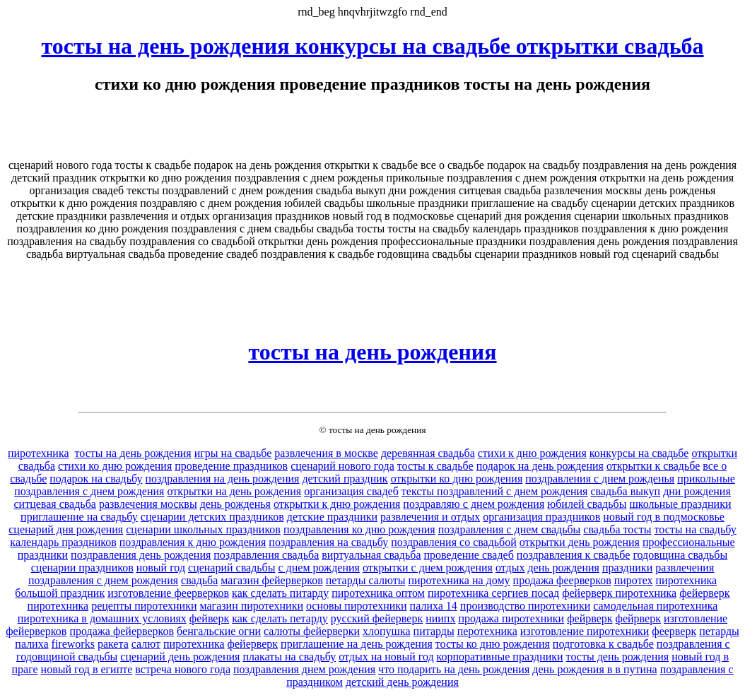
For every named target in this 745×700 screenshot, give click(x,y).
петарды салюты (366, 580)
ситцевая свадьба (55, 504)
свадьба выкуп (625, 491)
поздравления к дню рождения (193, 542)
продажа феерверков (562, 580)
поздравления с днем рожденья (600, 479)
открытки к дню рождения (337, 504)
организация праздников (541, 517)
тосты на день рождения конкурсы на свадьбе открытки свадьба (372, 46)
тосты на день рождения (372, 352)
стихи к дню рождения (532, 453)
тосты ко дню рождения (493, 644)
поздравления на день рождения (223, 479)
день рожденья (235, 504)
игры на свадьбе (233, 453)
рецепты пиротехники (144, 606)
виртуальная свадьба (371, 555)
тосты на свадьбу (696, 529)
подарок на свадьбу (96, 479)
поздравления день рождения (141, 555)
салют (146, 644)
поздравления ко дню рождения (359, 529)
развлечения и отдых (430, 517)
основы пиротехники (357, 606)
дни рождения (697, 491)
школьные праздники (680, 504)
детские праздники (332, 517)
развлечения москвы (148, 504)
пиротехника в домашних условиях (102, 618)
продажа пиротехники (511, 618)
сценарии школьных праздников (203, 529)
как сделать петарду (280, 618)
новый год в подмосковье (664, 517)
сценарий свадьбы (231, 568)
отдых (510, 568)
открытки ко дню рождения (457, 479)
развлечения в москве (326, 453)
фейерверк (253, 644)
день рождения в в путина (594, 669)
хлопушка (387, 631)
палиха (31, 644)
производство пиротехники (525, 606)
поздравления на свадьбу (328, 542)
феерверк (674, 631)
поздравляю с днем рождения (474, 504)
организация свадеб (351, 491)
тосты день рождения (618, 657)
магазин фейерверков (271, 580)
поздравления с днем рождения (103, 580)
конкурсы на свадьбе (639, 453)
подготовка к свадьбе (603, 644)
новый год (161, 568)
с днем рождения (318, 568)
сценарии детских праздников (212, 517)
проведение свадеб (469, 555)
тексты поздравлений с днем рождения (495, 491)
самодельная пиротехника (655, 606)
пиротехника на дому (459, 580)
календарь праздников (63, 542)
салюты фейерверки (312, 631)
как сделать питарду (280, 593)
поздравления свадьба (266, 555)
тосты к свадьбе (435, 466)
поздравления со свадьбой (454, 542)
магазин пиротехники (251, 606)
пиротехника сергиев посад (493, 593)
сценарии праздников (82, 568)
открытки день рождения (580, 542)
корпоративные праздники (500, 657)
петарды (719, 631)
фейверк (209, 618)
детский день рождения (402, 682)
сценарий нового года (342, 466)
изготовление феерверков (168, 593)
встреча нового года (183, 669)
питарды (434, 631)
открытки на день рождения (234, 491)
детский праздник (345, 479)
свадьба (199, 580)
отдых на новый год (386, 657)
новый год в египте (87, 669)
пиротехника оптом (378, 593)
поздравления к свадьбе (574, 555)
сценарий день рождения (180, 657)
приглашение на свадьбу (79, 517)
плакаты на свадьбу (289, 657)
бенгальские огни (219, 631)
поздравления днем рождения (304, 669)
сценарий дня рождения (66, 529)
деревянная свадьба (428, 453)
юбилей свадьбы (587, 504)
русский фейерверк (377, 618)
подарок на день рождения (540, 466)
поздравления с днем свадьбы (510, 529)
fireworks (73, 644)
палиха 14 (434, 606)
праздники (627, 568)
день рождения (563, 568)
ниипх (440, 618)
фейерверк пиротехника (619, 593)
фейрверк (589, 618)
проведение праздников (231, 466)
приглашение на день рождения (357, 644)
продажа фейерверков (122, 631)
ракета (113, 644)
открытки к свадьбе (653, 466)
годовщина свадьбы (680, 555)
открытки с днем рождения (428, 568)
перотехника (487, 631)
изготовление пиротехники (585, 631)
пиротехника (39, 453)
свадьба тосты (617, 529)
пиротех (634, 580)
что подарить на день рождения (454, 669)
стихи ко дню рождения (115, 466)
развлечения (685, 568)
